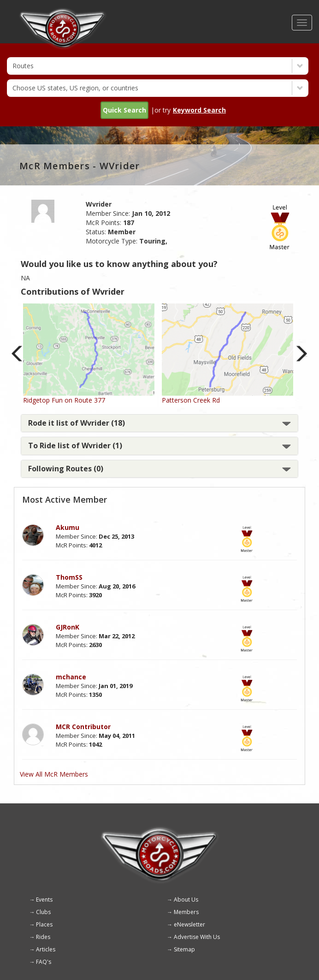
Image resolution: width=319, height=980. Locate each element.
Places (44, 924)
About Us (186, 900)
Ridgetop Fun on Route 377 (64, 400)
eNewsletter (189, 924)
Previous (17, 353)
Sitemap (184, 949)
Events (44, 900)
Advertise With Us (197, 937)
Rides (43, 937)
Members (186, 912)
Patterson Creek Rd (191, 400)
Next (302, 353)
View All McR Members (54, 774)
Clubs (43, 912)
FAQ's (44, 962)
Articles (46, 949)
